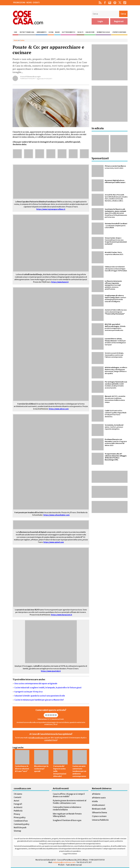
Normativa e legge (103, 32)
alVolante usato (99, 798)
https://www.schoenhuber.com (57, 515)
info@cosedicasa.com (38, 738)
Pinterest (115, 3)
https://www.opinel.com (54, 542)
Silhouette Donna (99, 813)
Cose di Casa (28, 18)
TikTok (125, 3)
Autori (16, 801)
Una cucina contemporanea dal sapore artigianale (36, 684)
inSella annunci (98, 805)
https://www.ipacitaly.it (51, 671)
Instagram (110, 3)
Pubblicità (18, 811)
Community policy (21, 824)
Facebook (105, 3)
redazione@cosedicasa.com (64, 862)
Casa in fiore (90, 32)
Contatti (17, 797)
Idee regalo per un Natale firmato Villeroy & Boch (67, 815)
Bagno (57, 32)
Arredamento (42, 32)
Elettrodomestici (69, 32)
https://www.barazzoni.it (62, 615)
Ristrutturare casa (27, 32)
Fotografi (18, 804)
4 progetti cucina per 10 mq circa (28, 692)
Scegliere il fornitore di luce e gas (67, 820)
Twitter (120, 3)
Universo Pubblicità (100, 820)
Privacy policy (20, 817)
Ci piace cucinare (99, 816)
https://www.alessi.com (59, 409)
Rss (100, 3)
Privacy (17, 814)
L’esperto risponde (119, 32)
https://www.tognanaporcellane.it (51, 209)
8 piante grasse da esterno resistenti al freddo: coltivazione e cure (70, 802)
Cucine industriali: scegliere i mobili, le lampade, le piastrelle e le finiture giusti (48, 688)
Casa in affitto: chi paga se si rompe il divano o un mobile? (69, 795)
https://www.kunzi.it (60, 282)
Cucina (51, 32)
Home (16, 40)
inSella (95, 801)
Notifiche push (20, 828)
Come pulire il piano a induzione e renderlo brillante (67, 808)
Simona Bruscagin (34, 77)
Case (15, 32)
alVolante (96, 794)
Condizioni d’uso (21, 821)
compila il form (51, 740)
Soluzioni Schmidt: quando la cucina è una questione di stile (40, 696)
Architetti (18, 807)
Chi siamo (18, 794)
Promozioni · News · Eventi (26, 3)
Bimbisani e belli (99, 809)
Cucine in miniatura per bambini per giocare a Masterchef (39, 700)
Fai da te (80, 32)
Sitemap (17, 831)
